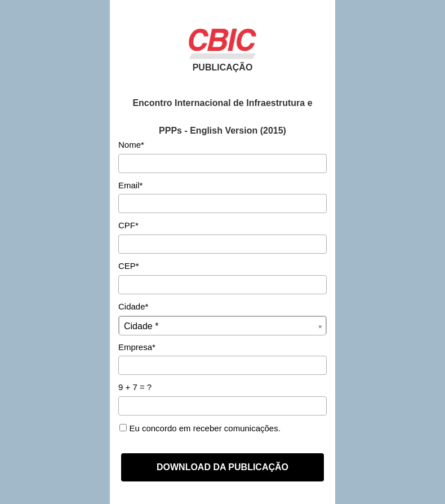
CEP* (129, 266)
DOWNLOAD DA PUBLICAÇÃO (222, 467)
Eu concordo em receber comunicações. (200, 428)
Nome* (131, 145)
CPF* (128, 225)
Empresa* (137, 347)
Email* (130, 185)
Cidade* (133, 306)
